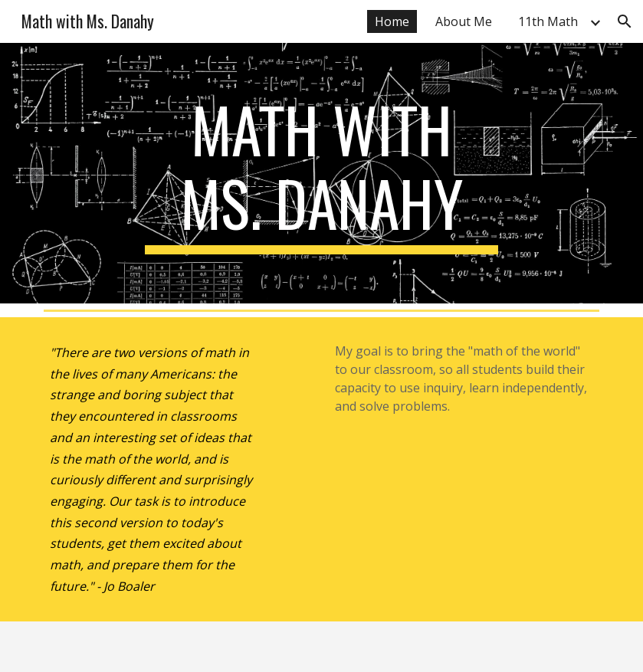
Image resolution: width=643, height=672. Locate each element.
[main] (321, 173)
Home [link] (392, 21)
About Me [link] (464, 21)
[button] (625, 21)
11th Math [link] (548, 21)
